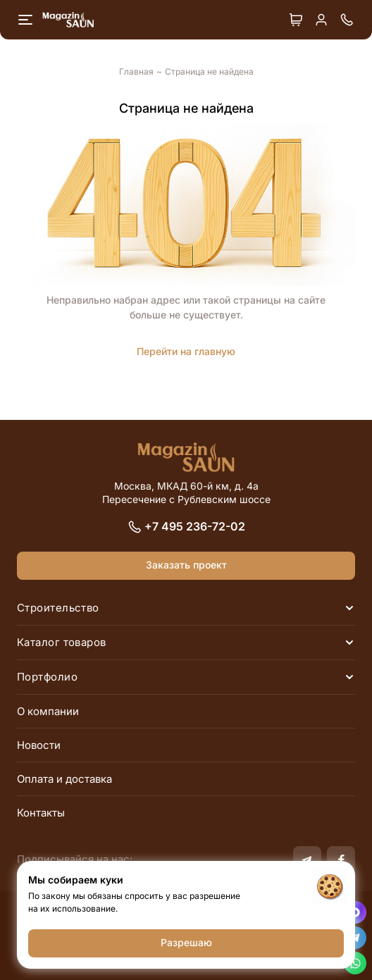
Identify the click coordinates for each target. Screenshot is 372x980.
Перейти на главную (186, 351)
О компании (48, 711)
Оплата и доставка (64, 779)
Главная (136, 72)
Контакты (41, 813)
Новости (39, 745)
